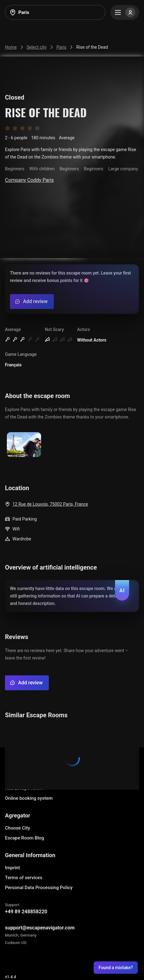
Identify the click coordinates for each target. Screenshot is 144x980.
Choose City (18, 828)
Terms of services (24, 878)
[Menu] (125, 12)
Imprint (12, 868)
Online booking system (29, 798)
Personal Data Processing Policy (39, 888)
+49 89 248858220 (26, 912)
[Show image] (24, 445)
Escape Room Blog (25, 838)
